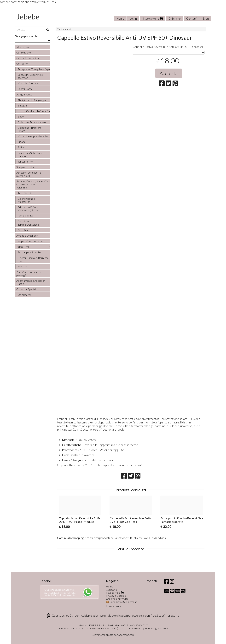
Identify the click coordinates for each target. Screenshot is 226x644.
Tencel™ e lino (25, 161)
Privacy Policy (114, 606)
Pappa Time (23, 247)
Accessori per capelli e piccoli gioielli (29, 174)
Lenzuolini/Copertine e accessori (30, 76)
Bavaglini (22, 105)
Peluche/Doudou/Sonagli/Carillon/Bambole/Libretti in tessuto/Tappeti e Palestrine (33, 184)
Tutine (21, 147)
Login (133, 18)
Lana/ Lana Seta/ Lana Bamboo (30, 154)
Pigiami (21, 142)
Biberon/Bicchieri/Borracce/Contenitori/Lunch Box (34, 259)
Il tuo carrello (153, 18)
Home (120, 18)
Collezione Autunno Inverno (33, 122)
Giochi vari (23, 230)
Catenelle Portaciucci (28, 58)
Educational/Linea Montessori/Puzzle (28, 209)
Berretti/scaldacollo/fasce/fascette (34, 111)
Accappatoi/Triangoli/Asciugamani (34, 69)
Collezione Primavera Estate (29, 129)
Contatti (192, 18)
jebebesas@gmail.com (156, 628)
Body (21, 116)
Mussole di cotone (28, 83)
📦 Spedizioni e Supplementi (122, 602)
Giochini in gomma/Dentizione (28, 223)
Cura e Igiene (24, 52)
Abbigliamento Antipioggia (32, 100)
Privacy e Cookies (116, 596)
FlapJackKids (157, 538)
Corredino (22, 63)
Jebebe (28, 17)
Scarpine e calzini (26, 167)
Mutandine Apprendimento (33, 136)
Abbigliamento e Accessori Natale (31, 282)
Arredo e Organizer (27, 236)
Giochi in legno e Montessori (26, 200)
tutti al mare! (136, 538)
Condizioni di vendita (117, 599)
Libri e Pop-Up (26, 216)
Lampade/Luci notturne (29, 241)
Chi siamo (175, 18)
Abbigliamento (24, 94)
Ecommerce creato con (113, 635)
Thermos (23, 266)
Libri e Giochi (23, 193)
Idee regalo (23, 47)
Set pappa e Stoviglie (29, 252)
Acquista (169, 73)
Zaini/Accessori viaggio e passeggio (30, 273)
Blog (206, 18)
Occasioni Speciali (26, 289)
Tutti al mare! (64, 29)
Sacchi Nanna (25, 89)
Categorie (111, 589)
